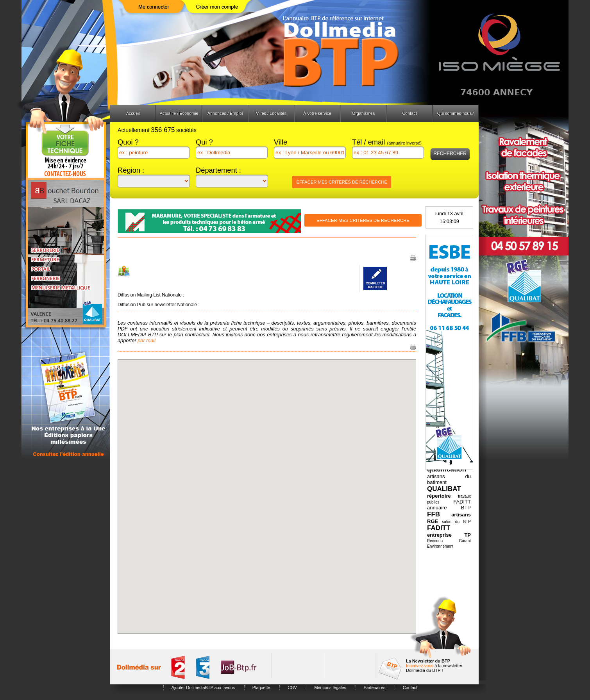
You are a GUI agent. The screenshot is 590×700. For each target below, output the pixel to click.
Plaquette (261, 687)
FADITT (439, 528)
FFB (434, 514)
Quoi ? (128, 142)
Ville (281, 142)
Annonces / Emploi (225, 113)
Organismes (364, 113)
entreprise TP (449, 535)
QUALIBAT (444, 489)
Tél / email (387, 142)
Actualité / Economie (179, 113)
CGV (292, 687)
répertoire (439, 496)
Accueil (133, 113)
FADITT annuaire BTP (449, 505)
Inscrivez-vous (420, 666)
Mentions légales (330, 687)
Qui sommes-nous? (456, 113)
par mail (147, 340)
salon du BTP (456, 522)
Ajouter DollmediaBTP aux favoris (203, 687)
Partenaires (375, 687)
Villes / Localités (271, 113)
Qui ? (204, 142)
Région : (131, 170)
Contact (409, 113)
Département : (218, 170)
